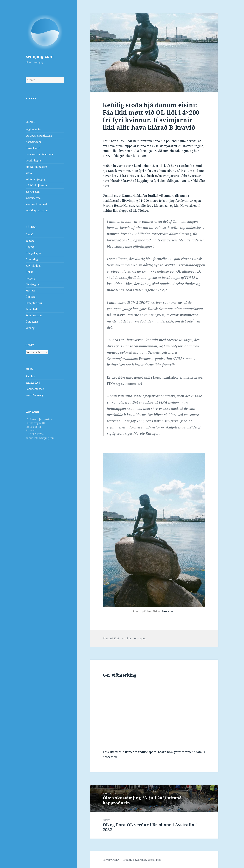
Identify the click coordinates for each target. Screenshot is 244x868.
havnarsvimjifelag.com (39, 154)
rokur (128, 638)
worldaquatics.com (37, 210)
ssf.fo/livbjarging (36, 179)
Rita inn (30, 376)
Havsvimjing (33, 266)
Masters (30, 291)
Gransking (32, 259)
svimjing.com (40, 56)
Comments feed (35, 389)
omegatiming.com (36, 167)
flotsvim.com (33, 142)
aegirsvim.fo (33, 129)
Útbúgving (32, 322)
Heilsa (29, 272)
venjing (30, 328)
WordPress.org (35, 395)
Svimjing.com (34, 315)
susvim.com (33, 192)
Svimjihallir (33, 309)
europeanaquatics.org (39, 136)
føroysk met (33, 148)
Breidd (30, 241)
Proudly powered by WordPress (142, 860)
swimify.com (33, 198)
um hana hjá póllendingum (167, 141)
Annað (29, 234)
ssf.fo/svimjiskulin (36, 185)
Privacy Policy (111, 860)
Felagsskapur (33, 253)
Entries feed (33, 383)
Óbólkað (31, 297)
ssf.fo (29, 173)
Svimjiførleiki (34, 303)
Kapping (31, 278)
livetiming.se (33, 161)
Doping (30, 247)
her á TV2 (118, 141)
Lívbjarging (33, 284)
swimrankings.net (36, 204)
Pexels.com (168, 611)
